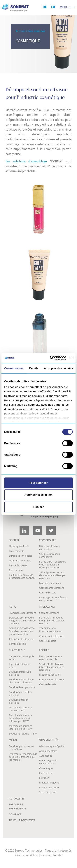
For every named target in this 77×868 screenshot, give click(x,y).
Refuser (38, 507)
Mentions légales (52, 855)
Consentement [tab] (14, 368)
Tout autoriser (38, 483)
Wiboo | (35, 855)
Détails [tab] (34, 368)
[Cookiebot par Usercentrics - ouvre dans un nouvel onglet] (50, 358)
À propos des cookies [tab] (58, 368)
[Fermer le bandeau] (71, 358)
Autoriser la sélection (39, 495)
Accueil (21, 31)
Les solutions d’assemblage (26, 161)
